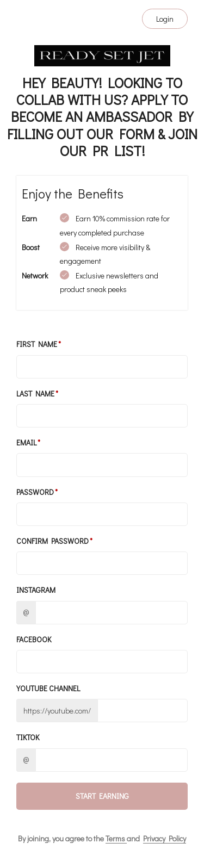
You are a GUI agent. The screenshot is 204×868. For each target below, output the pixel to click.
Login (165, 19)
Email (26, 442)
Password (35, 492)
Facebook (34, 639)
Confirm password (52, 541)
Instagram (36, 590)
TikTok (28, 737)
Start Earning (102, 796)
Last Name (35, 393)
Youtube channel (48, 688)
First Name (37, 344)
